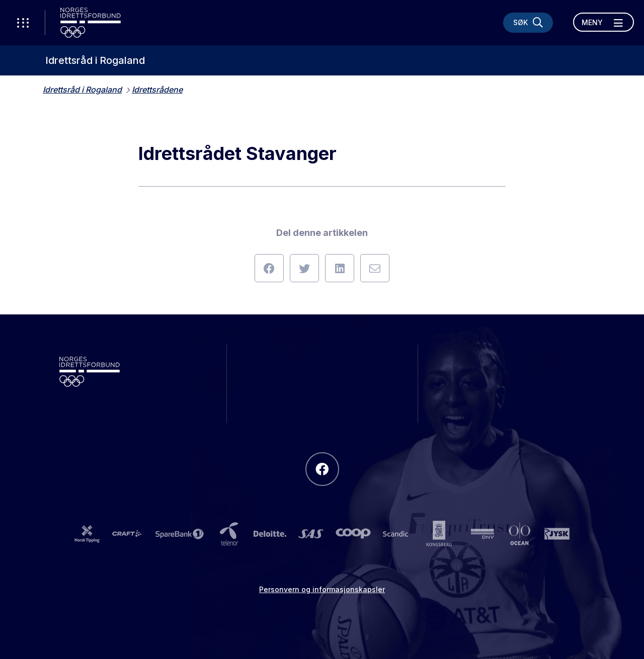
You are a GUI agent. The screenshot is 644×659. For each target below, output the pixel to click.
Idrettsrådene (157, 90)
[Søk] (528, 23)
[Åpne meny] (603, 22)
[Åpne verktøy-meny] (23, 23)
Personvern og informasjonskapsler (322, 589)
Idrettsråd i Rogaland (95, 60)
